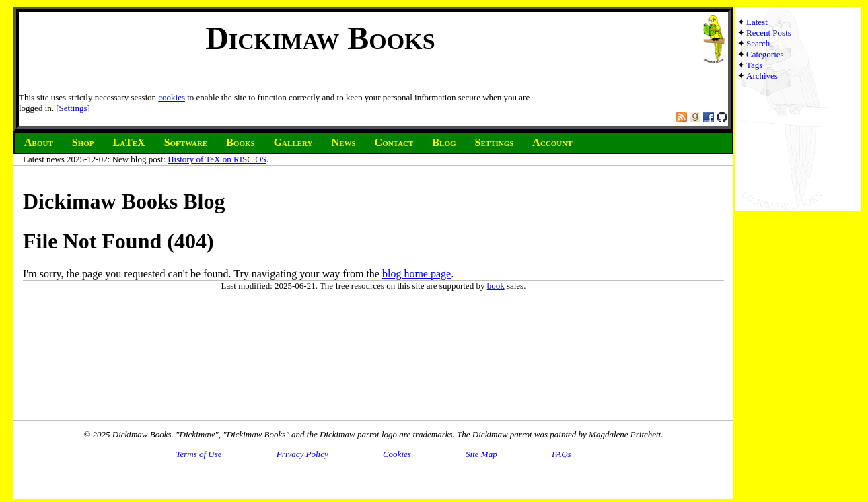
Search (758, 43)
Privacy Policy (302, 454)
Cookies (397, 454)
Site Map (481, 454)
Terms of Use (198, 454)
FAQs (562, 454)
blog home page (417, 274)
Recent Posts (769, 33)
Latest (757, 22)
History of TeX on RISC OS (217, 159)
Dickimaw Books (320, 38)
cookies (172, 97)
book (496, 286)
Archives (762, 76)
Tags (754, 65)
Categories (765, 54)
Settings (73, 108)
